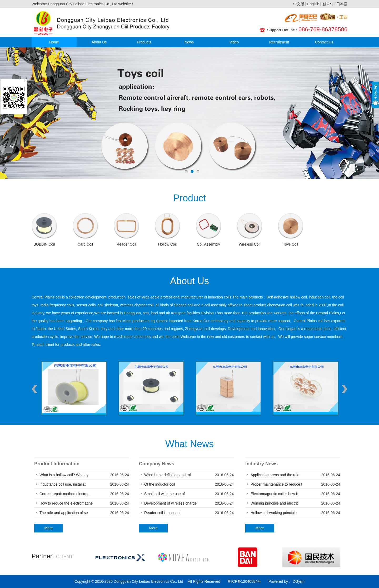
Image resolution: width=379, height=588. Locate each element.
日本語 (342, 4)
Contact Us (324, 42)
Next (345, 389)
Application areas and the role (275, 475)
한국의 (328, 4)
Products (144, 42)
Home (54, 42)
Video (234, 42)
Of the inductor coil (160, 484)
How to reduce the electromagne (66, 503)
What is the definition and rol (168, 475)
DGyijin (298, 581)
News (189, 42)
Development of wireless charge (170, 503)
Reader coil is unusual (162, 513)
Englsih (313, 4)
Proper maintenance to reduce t (276, 484)
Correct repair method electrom (65, 494)
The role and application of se (64, 513)
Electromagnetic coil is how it (274, 494)
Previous (34, 389)
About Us (99, 42)
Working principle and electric (275, 503)
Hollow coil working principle (274, 513)
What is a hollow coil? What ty (64, 475)
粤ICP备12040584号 (244, 581)
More (49, 528)
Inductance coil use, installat (63, 484)
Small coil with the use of (164, 494)
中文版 (299, 4)
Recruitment (279, 42)
